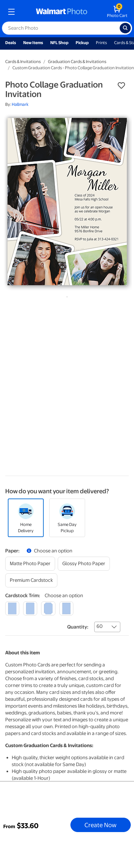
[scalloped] (66, 608)
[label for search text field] (61, 28)
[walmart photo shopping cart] (117, 12)
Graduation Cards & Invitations (77, 62)
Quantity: (78, 627)
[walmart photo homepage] (62, 12)
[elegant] (48, 608)
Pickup (82, 43)
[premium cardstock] (31, 580)
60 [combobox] (100, 626)
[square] (12, 608)
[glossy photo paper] (84, 564)
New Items (33, 43)
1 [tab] (66, 296)
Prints (101, 43)
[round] (30, 608)
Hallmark (20, 104)
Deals (11, 43)
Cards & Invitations (23, 62)
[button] (121, 86)
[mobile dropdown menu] (11, 12)
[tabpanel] (67, 202)
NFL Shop (59, 43)
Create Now (100, 825)
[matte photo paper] (30, 564)
